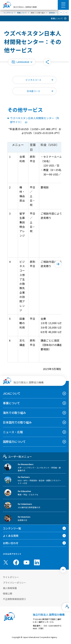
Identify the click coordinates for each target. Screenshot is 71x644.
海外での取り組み (14, 413)
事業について (57, 18)
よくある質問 (11, 536)
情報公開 (7, 593)
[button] (22, 62)
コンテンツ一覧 (12, 528)
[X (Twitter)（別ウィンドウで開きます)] (6, 562)
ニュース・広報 (13, 432)
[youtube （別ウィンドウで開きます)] (26, 562)
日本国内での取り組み (17, 422)
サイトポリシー (11, 577)
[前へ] (61, 13)
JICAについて (12, 393)
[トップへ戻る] (63, 570)
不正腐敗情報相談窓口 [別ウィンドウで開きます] (14, 599)
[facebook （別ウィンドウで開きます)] (16, 562)
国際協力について (14, 442)
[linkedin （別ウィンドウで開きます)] (37, 562)
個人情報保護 (10, 588)
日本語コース (41, 91)
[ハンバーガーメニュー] (63, 4)
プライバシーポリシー (14, 583)
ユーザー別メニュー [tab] (17, 456)
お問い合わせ (11, 543)
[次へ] (66, 13)
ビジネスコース (41, 80)
